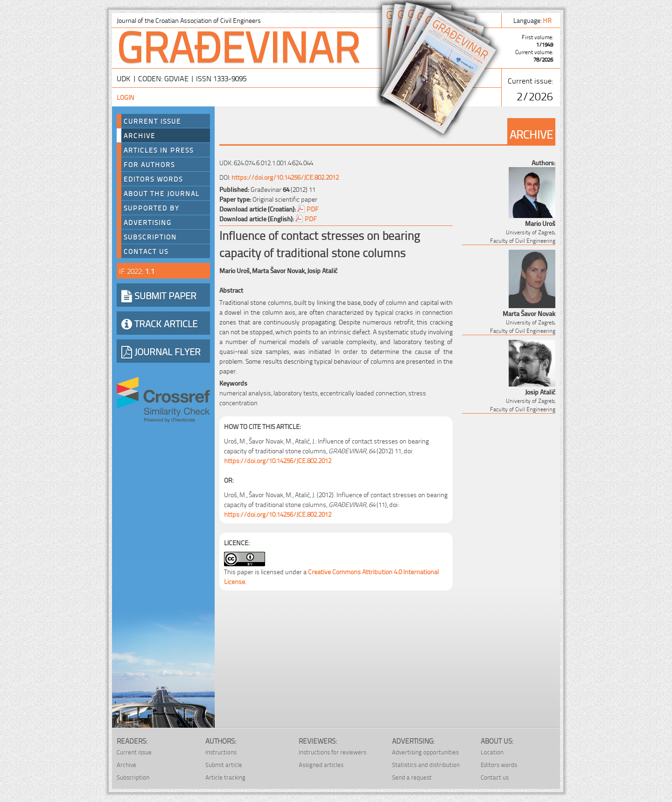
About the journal (162, 193)
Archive (140, 135)
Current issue (134, 752)
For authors (149, 164)
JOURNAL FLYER (161, 351)
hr (548, 20)
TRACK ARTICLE (159, 323)
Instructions (221, 752)
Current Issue (152, 121)
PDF (313, 208)
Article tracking (225, 777)
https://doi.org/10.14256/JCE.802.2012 (285, 177)
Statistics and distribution (426, 764)
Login (126, 97)
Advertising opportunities (425, 752)
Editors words (153, 179)
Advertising (148, 222)
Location (492, 752)
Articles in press (159, 150)
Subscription (150, 237)
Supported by (152, 208)
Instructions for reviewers (332, 752)
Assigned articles (321, 764)
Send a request (412, 777)
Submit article (224, 764)
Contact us (146, 251)
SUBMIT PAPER (159, 295)
